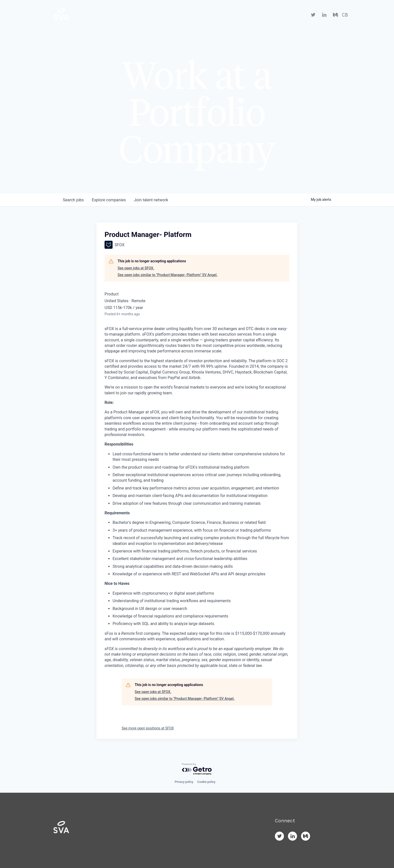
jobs (73, 200)
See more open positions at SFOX (148, 728)
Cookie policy (206, 782)
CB (345, 15)
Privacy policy (184, 782)
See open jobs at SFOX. (136, 268)
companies (109, 200)
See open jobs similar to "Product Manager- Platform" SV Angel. (167, 275)
